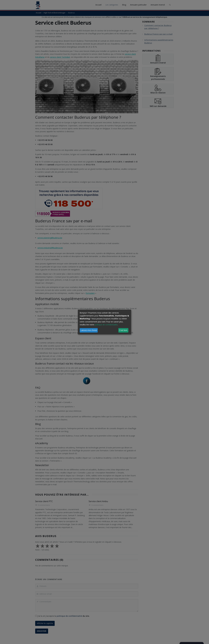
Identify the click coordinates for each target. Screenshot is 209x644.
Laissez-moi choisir (89, 330)
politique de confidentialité (106, 325)
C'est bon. (123, 330)
